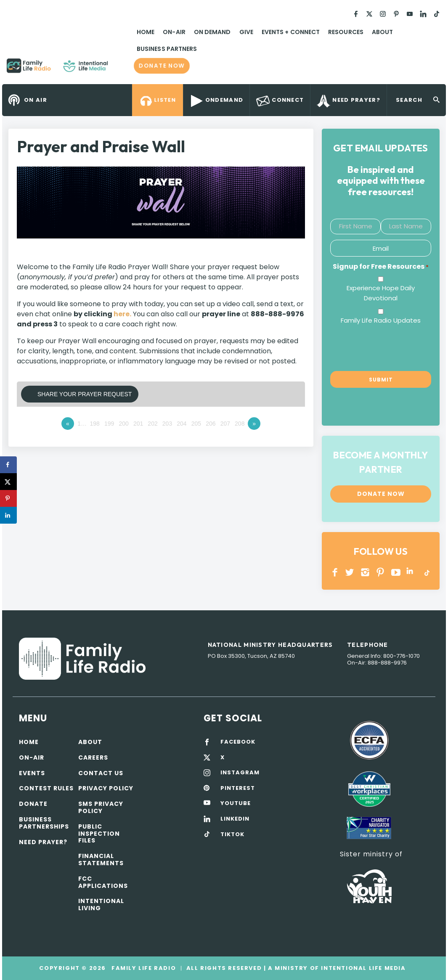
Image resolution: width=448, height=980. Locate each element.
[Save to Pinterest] (8, 498)
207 (225, 424)
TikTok (426, 572)
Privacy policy (106, 788)
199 (109, 424)
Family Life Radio (120, 69)
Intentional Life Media (363, 968)
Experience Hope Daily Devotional (381, 293)
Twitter (350, 572)
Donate (33, 804)
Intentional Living (101, 905)
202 (152, 424)
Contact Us (101, 773)
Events (32, 773)
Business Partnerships (44, 823)
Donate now (162, 66)
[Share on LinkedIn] (8, 515)
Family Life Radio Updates (381, 320)
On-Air (174, 32)
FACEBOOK (238, 742)
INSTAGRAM (365, 572)
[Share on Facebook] (8, 465)
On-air (32, 758)
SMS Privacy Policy (101, 807)
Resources (346, 32)
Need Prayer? (43, 842)
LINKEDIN (411, 572)
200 (123, 424)
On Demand (212, 32)
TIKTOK (232, 834)
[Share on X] (8, 482)
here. (122, 314)
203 (167, 424)
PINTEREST (380, 572)
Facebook (335, 572)
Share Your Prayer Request (85, 394)
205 (196, 424)
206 (211, 424)
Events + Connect (291, 32)
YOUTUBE (396, 572)
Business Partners (167, 49)
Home (146, 32)
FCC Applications (103, 882)
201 (138, 424)
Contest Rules (46, 788)
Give (246, 32)
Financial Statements (101, 859)
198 (95, 424)
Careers (93, 758)
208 (240, 424)
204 (182, 424)
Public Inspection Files (99, 834)
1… (82, 424)
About (382, 32)
